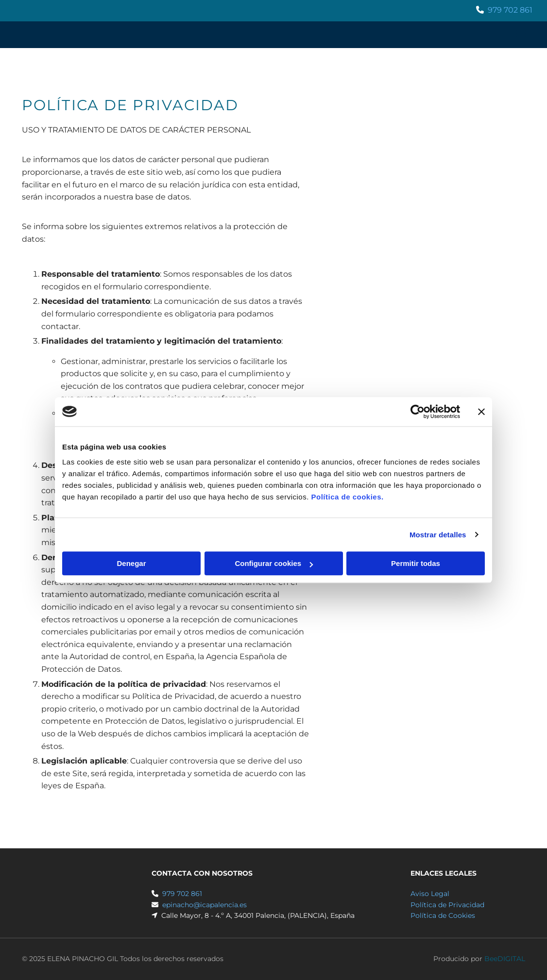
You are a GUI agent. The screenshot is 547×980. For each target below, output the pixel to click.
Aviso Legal (430, 894)
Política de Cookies (443, 915)
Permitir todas (416, 563)
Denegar (131, 563)
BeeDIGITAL (505, 959)
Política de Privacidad (447, 905)
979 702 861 (510, 10)
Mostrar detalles (438, 535)
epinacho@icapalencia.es (205, 905)
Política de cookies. (347, 497)
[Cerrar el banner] (481, 412)
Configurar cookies (274, 563)
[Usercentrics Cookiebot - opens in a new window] (418, 412)
